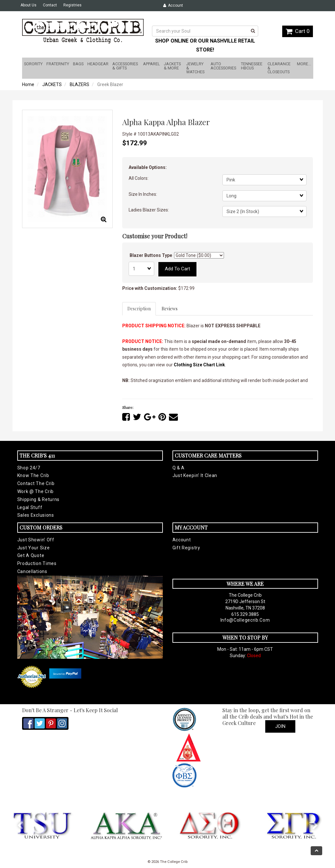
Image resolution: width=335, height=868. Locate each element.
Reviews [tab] (170, 309)
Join (280, 726)
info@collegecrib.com (245, 620)
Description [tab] (139, 309)
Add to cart (177, 269)
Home (28, 84)
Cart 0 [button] (298, 31)
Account (173, 5)
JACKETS (52, 84)
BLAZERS (80, 84)
